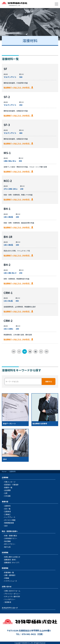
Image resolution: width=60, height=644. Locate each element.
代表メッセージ (10, 482)
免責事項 (8, 602)
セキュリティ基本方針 (12, 596)
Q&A (6, 526)
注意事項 (7, 511)
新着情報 (5, 568)
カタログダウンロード (10, 608)
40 (25, 351)
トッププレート (10, 517)
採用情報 (5, 552)
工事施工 (7, 514)
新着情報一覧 (9, 572)
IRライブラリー (10, 544)
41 (30, 351)
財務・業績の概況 (11, 536)
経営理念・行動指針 (11, 485)
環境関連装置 (9, 523)
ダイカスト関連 (10, 520)
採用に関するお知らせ (12, 557)
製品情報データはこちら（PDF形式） (17, 87)
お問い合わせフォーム (12, 591)
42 (36, 351)
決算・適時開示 (10, 575)
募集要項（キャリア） (12, 563)
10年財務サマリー (11, 538)
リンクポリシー (10, 599)
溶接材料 (7, 506)
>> (47, 351)
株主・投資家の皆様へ (10, 531)
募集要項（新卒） (11, 560)
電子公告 (7, 547)
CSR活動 (7, 496)
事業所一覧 (8, 487)
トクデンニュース (11, 581)
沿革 (6, 493)
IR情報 (7, 578)
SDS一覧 (7, 509)
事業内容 (5, 502)
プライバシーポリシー (12, 594)
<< (14, 351)
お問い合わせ (7, 587)
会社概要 (7, 490)
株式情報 (7, 541)
